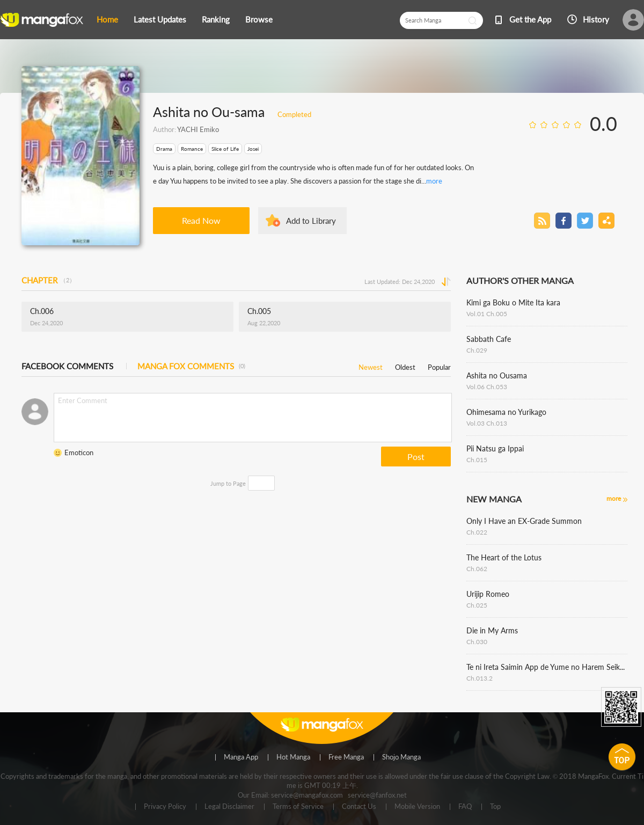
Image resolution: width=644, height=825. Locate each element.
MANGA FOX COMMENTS (191, 366)
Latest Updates (160, 19)
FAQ (465, 807)
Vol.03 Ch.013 (487, 423)
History (596, 19)
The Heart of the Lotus (504, 557)
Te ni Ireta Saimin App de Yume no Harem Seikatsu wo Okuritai (547, 667)
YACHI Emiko (198, 129)
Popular (439, 365)
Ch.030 (477, 642)
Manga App (241, 757)
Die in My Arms (492, 630)
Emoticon (79, 452)
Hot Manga (293, 757)
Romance (192, 149)
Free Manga (346, 757)
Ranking (216, 19)
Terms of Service (298, 807)
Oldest (405, 365)
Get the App (530, 19)
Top (495, 807)
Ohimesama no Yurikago (506, 412)
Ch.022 (477, 532)
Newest (371, 365)
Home (107, 19)
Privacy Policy (165, 807)
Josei (253, 149)
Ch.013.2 (480, 678)
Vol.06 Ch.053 (487, 387)
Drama (164, 149)
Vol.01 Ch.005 (487, 314)
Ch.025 (477, 605)
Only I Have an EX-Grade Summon (524, 521)
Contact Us (359, 807)
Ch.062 (477, 569)
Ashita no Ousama (497, 375)
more (434, 181)
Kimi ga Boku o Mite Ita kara (513, 302)
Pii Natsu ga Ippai (495, 448)
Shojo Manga (401, 757)
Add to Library (311, 221)
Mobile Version (417, 807)
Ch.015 (477, 460)
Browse (259, 19)
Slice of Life (225, 149)
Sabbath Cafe (489, 339)
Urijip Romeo (488, 594)
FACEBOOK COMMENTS (67, 366)
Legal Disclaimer (229, 807)
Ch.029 (477, 350)
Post (416, 457)
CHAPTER (48, 280)
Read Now (201, 220)
